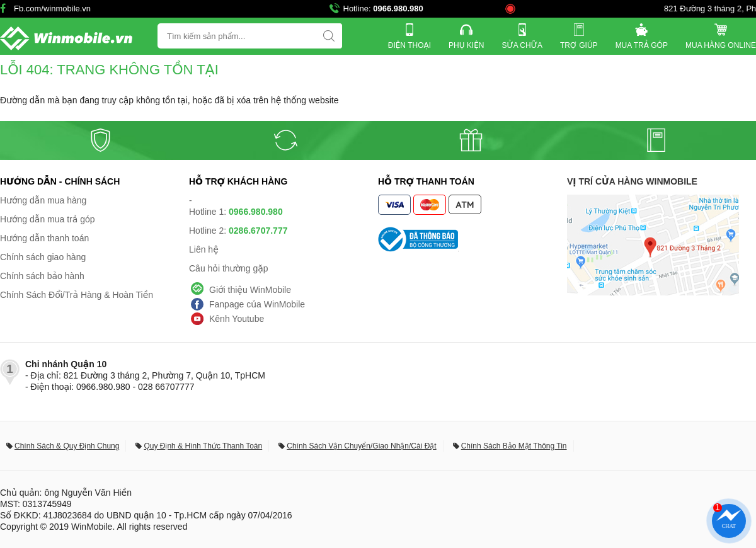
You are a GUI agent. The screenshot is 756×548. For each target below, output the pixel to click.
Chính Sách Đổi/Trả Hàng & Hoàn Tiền (77, 295)
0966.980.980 (398, 9)
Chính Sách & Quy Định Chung (67, 446)
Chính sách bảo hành (42, 276)
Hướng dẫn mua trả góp (48, 219)
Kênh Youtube (237, 319)
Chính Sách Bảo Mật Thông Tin (514, 446)
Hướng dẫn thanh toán (44, 238)
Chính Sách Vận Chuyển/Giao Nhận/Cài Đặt (361, 446)
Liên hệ (204, 249)
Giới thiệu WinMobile (250, 290)
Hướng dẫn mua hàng (43, 200)
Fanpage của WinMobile (257, 304)
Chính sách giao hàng (43, 257)
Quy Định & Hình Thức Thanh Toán (203, 446)
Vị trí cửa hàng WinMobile (632, 181)
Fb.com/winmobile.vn (52, 9)
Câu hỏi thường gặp (229, 268)
